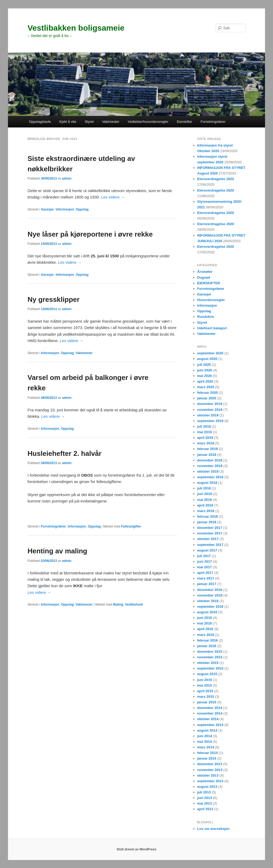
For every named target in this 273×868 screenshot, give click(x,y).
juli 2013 (204, 792)
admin (67, 179)
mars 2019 (206, 443)
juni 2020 (205, 370)
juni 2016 (205, 618)
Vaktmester (111, 122)
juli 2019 (204, 426)
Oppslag (82, 209)
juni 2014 (205, 736)
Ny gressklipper (53, 299)
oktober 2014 (208, 719)
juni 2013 (205, 798)
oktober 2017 (208, 539)
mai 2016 (205, 623)
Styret (89, 122)
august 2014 (207, 730)
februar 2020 (208, 393)
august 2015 (207, 674)
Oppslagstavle (40, 122)
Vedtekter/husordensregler (148, 122)
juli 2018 (204, 488)
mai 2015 (205, 685)
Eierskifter (184, 122)
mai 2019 (205, 432)
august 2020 (207, 359)
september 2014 (210, 725)
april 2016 (205, 629)
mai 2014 (205, 742)
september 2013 (210, 781)
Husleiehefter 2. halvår (64, 453)
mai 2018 (205, 500)
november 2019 (210, 410)
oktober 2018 (208, 471)
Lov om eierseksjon (213, 829)
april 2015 (205, 691)
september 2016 (210, 607)
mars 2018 (206, 511)
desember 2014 (210, 708)
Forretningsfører (213, 122)
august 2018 (207, 483)
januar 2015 (207, 702)
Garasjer (47, 209)
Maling (118, 605)
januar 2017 (207, 584)
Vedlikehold (134, 605)
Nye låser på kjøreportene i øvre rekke (90, 234)
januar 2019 (207, 455)
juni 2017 (205, 561)
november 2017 (210, 533)
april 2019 (205, 438)
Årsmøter (205, 272)
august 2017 (207, 550)
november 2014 (210, 713)
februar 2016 (208, 640)
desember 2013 (210, 764)
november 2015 (210, 657)
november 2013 (210, 770)
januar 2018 (207, 522)
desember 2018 (210, 460)
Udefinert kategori (212, 328)
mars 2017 (206, 578)
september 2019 (210, 421)
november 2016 (210, 595)
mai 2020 (205, 376)
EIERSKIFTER (209, 283)
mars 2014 (206, 747)
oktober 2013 (208, 775)
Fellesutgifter (131, 526)
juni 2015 (205, 680)
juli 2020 (204, 365)
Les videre (113, 197)
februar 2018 (208, 516)
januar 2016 (207, 646)
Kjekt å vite (68, 122)
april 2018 (205, 505)
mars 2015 (206, 697)
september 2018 (210, 477)
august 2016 (207, 612)
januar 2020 (207, 398)
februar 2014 (208, 753)
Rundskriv (206, 317)
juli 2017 (204, 556)
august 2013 (207, 787)
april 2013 (205, 809)
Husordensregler (211, 300)
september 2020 (210, 353)
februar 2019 (208, 449)
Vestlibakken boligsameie (76, 28)
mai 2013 (205, 803)
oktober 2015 (208, 663)
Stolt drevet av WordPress (136, 849)
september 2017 (210, 545)
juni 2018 (205, 494)
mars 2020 (206, 387)
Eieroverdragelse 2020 (216, 179)
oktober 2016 (208, 601)
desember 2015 (210, 652)
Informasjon (65, 209)
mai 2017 (205, 567)
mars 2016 (206, 635)
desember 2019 (210, 404)
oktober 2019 (208, 415)
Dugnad (204, 277)
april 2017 (205, 573)
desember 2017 (210, 528)
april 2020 (205, 381)
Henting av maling (57, 551)
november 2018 (210, 466)
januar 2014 (207, 758)
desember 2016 (210, 590)
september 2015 (210, 668)
